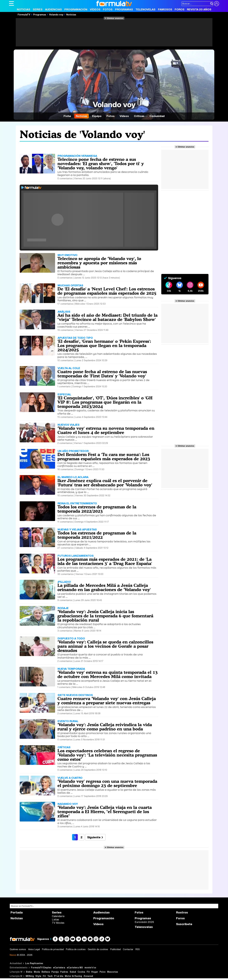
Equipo (97, 116)
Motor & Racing (73, 976)
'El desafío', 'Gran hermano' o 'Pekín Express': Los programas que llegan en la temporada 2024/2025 (104, 345)
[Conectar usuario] (217, 4)
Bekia (29, 972)
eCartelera (59, 967)
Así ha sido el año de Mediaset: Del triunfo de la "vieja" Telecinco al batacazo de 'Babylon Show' (107, 317)
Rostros (182, 912)
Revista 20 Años (199, 9)
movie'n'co (90, 967)
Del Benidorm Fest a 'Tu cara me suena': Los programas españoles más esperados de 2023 (104, 457)
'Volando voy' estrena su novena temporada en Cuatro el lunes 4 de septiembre (106, 430)
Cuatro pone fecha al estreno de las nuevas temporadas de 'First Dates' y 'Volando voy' (102, 374)
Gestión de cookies (98, 949)
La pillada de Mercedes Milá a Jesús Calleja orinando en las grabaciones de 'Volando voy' (104, 587)
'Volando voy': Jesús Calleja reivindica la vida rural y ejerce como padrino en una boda (105, 727)
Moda (37, 972)
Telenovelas (145, 9)
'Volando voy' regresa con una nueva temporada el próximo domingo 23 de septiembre (107, 783)
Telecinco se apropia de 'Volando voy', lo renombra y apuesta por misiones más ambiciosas (99, 263)
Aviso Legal (34, 949)
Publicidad (115, 949)
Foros (180, 9)
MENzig (30, 976)
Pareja (55, 972)
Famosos (165, 9)
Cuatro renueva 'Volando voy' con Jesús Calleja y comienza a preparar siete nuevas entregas (107, 701)
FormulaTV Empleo (41, 967)
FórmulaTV (24, 14)
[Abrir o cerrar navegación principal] (11, 3)
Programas (124, 9)
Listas (55, 919)
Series (38, 9)
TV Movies (58, 923)
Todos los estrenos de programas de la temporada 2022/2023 (97, 509)
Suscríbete (184, 924)
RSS (138, 949)
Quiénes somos (18, 949)
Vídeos (95, 9)
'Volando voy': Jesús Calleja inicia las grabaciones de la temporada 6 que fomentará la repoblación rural (105, 616)
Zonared (88, 976)
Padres (64, 972)
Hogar (95, 972)
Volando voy (56, 14)
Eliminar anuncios (115, 18)
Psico (103, 972)
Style (38, 976)
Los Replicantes (34, 963)
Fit (88, 972)
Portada (17, 912)
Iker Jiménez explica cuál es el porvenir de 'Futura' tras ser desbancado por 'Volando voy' (105, 483)
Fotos (108, 9)
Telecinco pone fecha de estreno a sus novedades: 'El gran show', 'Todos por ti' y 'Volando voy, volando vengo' (101, 164)
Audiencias (53, 9)
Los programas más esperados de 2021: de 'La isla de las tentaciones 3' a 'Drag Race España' (105, 561)
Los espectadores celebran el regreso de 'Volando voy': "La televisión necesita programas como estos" (107, 755)
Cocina (81, 972)
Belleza (46, 972)
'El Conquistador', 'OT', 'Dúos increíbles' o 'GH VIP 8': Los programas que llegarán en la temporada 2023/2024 (105, 402)
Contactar (128, 949)
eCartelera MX (75, 967)
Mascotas (113, 972)
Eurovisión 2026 (144, 922)
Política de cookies (76, 949)
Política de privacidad (53, 949)
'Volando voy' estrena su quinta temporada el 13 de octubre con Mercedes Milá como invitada (108, 674)
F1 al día (59, 976)
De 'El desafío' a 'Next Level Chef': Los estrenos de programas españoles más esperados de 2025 (107, 291)
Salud (73, 972)
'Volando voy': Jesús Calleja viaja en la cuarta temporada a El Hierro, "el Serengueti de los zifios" (105, 812)
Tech (50, 976)
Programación (76, 9)
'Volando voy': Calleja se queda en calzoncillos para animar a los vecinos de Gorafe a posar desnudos (105, 646)
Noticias (24, 9)
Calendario (58, 916)
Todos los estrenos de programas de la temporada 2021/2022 (97, 535)
